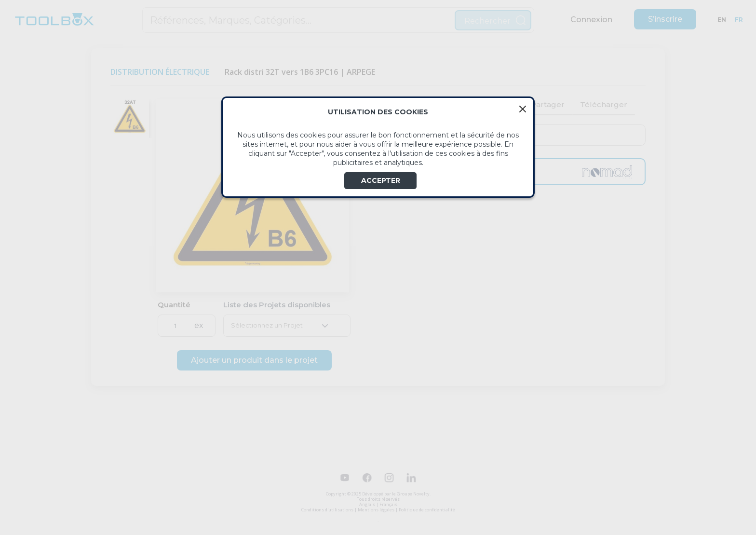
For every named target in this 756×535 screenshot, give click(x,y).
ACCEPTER (381, 180)
